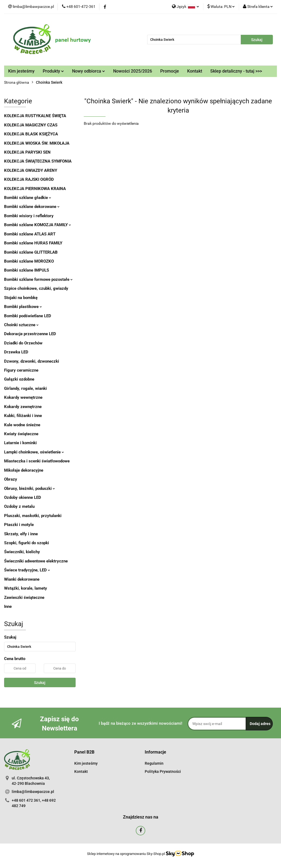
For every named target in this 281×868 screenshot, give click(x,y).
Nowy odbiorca (89, 71)
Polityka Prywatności (163, 771)
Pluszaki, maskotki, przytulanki (33, 516)
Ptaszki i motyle (19, 525)
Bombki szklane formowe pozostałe (38, 279)
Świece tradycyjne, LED (27, 570)
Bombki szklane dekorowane (32, 207)
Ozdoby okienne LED (23, 497)
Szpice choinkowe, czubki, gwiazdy (36, 288)
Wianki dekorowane (22, 579)
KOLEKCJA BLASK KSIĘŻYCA (31, 134)
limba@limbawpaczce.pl (33, 792)
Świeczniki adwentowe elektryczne (36, 561)
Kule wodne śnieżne (22, 425)
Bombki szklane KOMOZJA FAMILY (38, 225)
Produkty (53, 71)
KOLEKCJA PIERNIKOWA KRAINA (35, 189)
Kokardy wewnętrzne (23, 397)
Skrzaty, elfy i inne (21, 534)
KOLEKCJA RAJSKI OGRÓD (29, 179)
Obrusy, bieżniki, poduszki (30, 489)
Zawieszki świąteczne (24, 598)
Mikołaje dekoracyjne (24, 470)
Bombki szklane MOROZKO (29, 261)
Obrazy (11, 479)
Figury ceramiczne (21, 370)
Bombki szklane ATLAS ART (30, 234)
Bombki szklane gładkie (28, 198)
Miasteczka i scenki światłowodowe (37, 461)
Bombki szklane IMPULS (27, 270)
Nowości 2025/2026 (133, 71)
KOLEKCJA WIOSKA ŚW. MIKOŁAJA (37, 143)
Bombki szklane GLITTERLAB (31, 252)
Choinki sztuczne (21, 325)
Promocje (170, 71)
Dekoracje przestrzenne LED (30, 334)
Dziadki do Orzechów (23, 343)
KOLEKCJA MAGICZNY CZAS (31, 125)
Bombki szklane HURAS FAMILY (33, 243)
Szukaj (40, 683)
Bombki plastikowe (23, 307)
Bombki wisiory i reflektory (29, 216)
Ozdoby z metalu (19, 506)
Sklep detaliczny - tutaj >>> (236, 71)
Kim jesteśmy (21, 71)
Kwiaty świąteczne (21, 434)
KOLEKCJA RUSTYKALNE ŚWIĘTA (35, 116)
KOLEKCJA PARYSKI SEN (27, 152)
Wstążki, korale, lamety (26, 588)
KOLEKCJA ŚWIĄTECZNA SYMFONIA (38, 161)
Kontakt (195, 71)
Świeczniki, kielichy (22, 552)
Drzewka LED (16, 352)
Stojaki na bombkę (21, 298)
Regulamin (154, 763)
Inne (8, 606)
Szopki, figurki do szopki (27, 543)
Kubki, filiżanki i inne (23, 416)
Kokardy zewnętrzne (23, 407)
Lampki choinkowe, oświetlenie (34, 452)
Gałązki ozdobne (19, 379)
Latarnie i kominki (20, 443)
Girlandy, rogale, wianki (25, 388)
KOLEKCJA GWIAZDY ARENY (31, 170)
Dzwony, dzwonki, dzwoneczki (32, 361)
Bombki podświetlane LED (28, 316)
